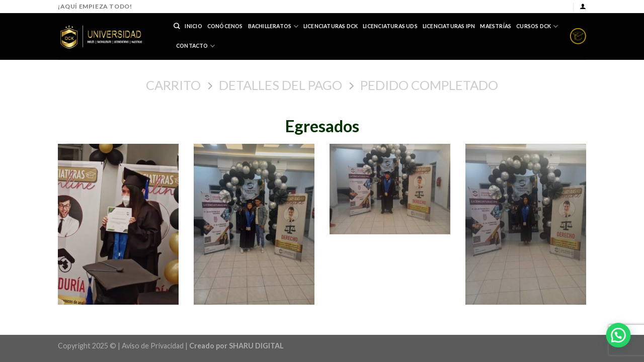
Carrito (173, 85)
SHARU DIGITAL (256, 346)
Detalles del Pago (280, 85)
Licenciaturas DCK (331, 26)
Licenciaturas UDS (390, 26)
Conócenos (225, 26)
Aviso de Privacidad (153, 346)
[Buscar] (177, 26)
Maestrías (496, 26)
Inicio (193, 26)
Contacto (195, 46)
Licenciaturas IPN (449, 26)
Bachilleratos (273, 26)
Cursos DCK (537, 26)
